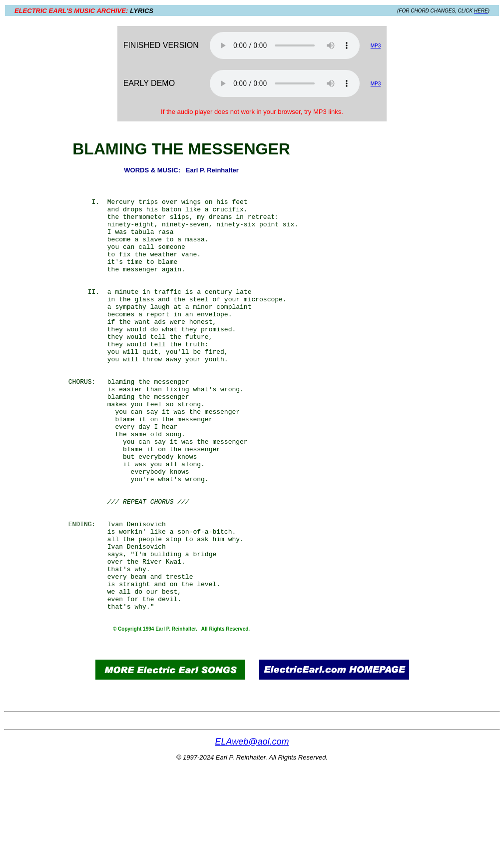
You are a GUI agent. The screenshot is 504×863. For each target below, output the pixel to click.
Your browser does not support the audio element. (285, 45)
